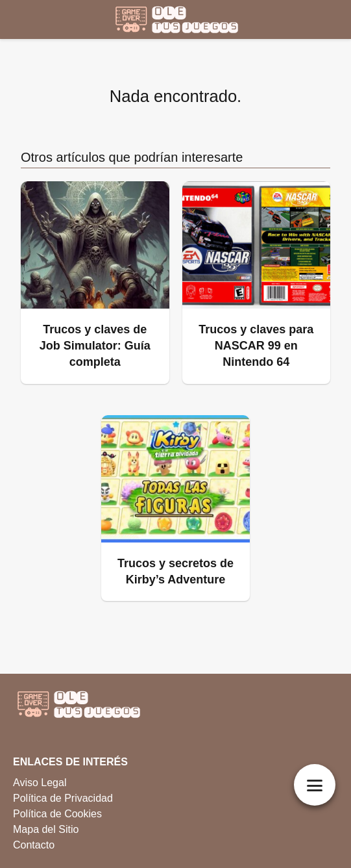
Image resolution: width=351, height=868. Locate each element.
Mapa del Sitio (46, 829)
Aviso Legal (40, 783)
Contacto (34, 845)
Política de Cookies (57, 814)
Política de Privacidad (63, 798)
